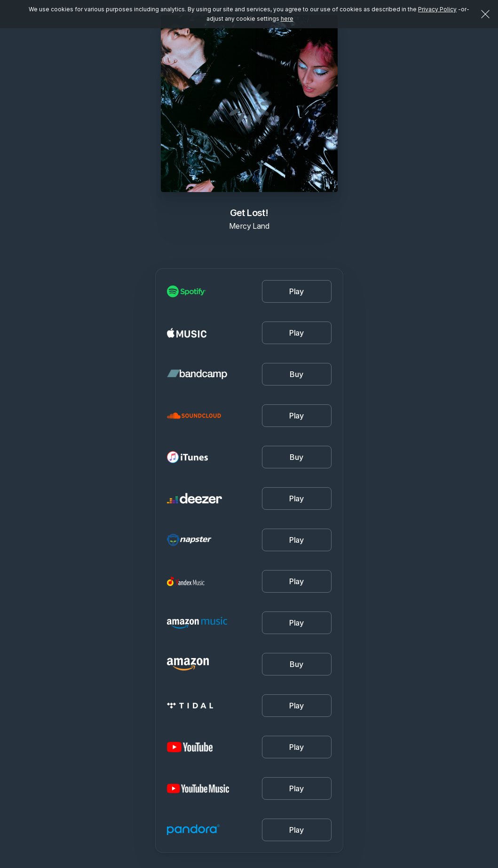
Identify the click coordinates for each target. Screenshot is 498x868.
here (287, 19)
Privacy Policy (437, 9)
